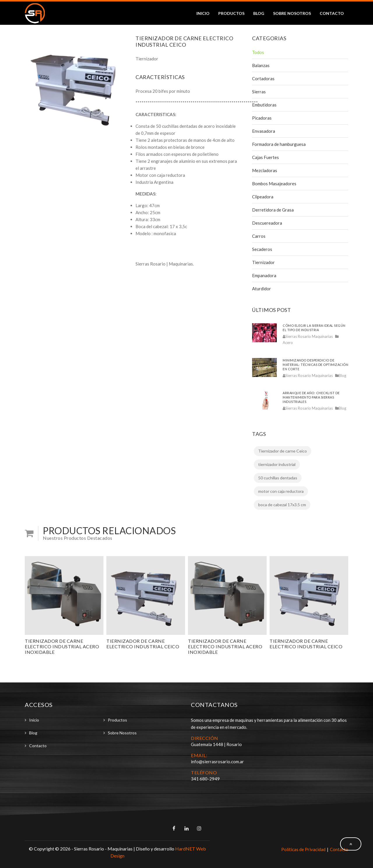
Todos (258, 52)
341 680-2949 (205, 779)
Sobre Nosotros (292, 13)
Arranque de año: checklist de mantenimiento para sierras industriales (311, 397)
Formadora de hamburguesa (279, 144)
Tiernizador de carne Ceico (283, 451)
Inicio (203, 13)
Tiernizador (263, 262)
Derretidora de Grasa (273, 210)
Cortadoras (263, 78)
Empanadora (264, 275)
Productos (231, 13)
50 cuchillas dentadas (278, 478)
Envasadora (264, 131)
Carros (259, 236)
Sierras (259, 92)
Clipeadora (263, 197)
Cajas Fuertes (265, 157)
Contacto (332, 13)
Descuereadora (267, 223)
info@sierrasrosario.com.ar (217, 762)
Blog (259, 13)
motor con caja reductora (281, 491)
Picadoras (262, 118)
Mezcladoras (265, 170)
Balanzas (261, 65)
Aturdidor (262, 289)
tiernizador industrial (277, 464)
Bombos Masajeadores (274, 184)
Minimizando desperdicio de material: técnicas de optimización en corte (315, 365)
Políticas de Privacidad (303, 849)
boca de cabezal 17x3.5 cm (282, 505)
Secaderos (262, 249)
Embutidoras (264, 105)
